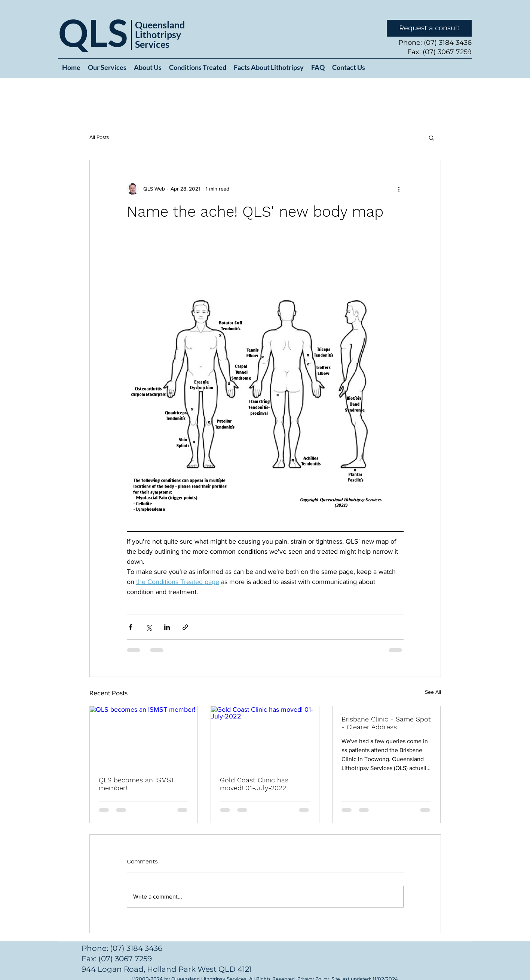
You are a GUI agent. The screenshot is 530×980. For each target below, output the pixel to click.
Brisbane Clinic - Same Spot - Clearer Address (386, 723)
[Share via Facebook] (130, 627)
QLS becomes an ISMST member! (137, 784)
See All (433, 692)
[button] (431, 137)
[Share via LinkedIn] (167, 627)
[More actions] (399, 189)
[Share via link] (185, 627)
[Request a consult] (429, 28)
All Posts (99, 137)
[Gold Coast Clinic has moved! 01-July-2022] (265, 736)
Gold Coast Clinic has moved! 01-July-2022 (254, 784)
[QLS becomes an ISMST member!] (144, 736)
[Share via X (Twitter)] (149, 627)
